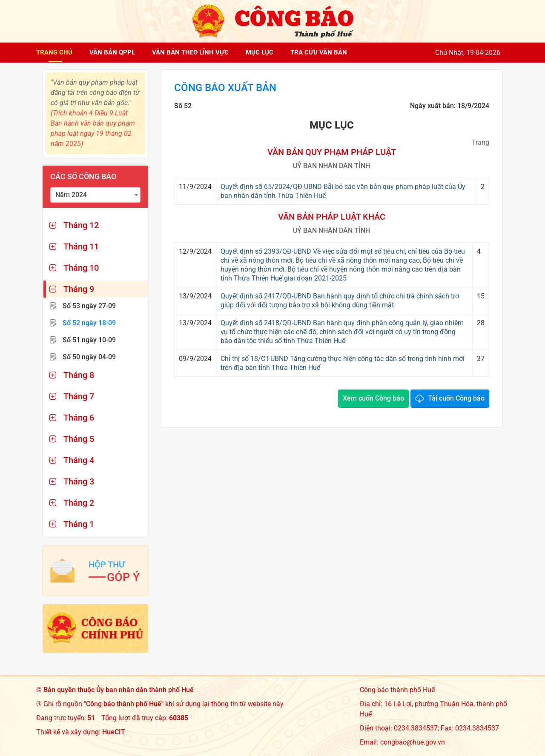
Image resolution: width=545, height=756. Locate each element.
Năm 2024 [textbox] (71, 195)
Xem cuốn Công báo (373, 398)
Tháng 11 (81, 246)
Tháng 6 (79, 418)
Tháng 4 (79, 460)
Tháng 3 (79, 481)
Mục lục (260, 52)
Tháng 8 (79, 375)
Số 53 (89, 306)
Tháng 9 (79, 289)
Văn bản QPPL (112, 52)
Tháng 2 (79, 503)
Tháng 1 (79, 524)
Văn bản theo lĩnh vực (190, 52)
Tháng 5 (79, 439)
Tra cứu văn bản (319, 52)
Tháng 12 (81, 225)
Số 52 (89, 323)
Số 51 (89, 340)
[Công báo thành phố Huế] (272, 21)
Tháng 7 (79, 396)
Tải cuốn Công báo (456, 398)
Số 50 (89, 357)
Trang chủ (54, 52)
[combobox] (95, 195)
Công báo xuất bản (225, 88)
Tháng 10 (81, 268)
